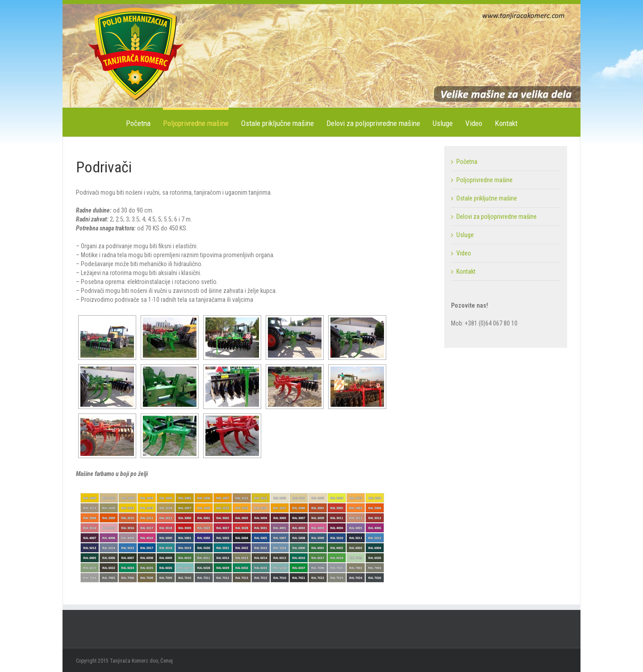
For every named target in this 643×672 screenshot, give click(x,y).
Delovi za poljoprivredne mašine (373, 123)
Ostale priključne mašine (278, 123)
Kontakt (506, 123)
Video (474, 123)
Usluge (443, 123)
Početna (138, 123)
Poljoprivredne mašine (196, 123)
